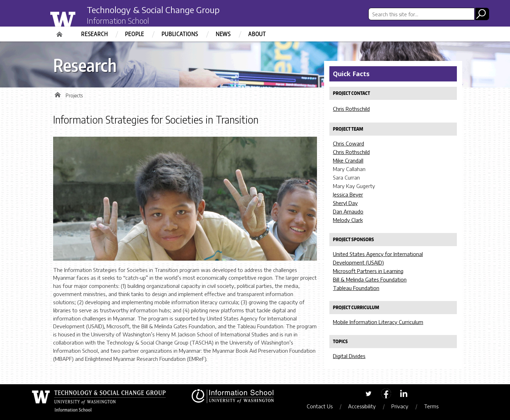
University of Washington (77, 19)
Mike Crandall (348, 160)
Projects (74, 95)
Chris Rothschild (351, 109)
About (257, 34)
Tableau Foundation (356, 288)
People (135, 34)
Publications (180, 34)
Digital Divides (349, 356)
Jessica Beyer (348, 194)
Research (94, 34)
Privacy (400, 406)
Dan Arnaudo (348, 211)
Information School (118, 21)
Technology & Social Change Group (153, 10)
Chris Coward (348, 143)
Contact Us (320, 406)
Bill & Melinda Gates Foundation (370, 279)
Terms (431, 406)
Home (60, 32)
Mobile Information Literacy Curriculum (378, 322)
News (223, 34)
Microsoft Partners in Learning (368, 271)
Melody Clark (348, 220)
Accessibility (362, 406)
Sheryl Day (345, 203)
